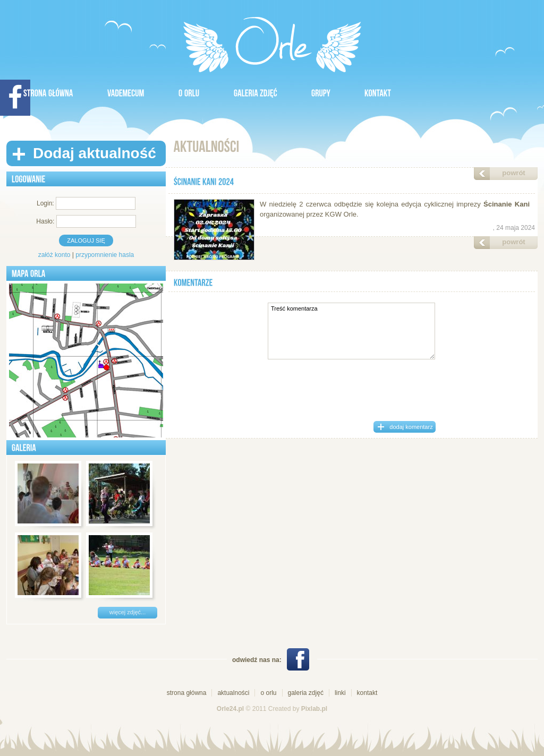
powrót (513, 173)
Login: (45, 203)
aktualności (233, 693)
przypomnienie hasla (105, 255)
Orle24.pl (230, 709)
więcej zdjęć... (127, 612)
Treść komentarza (351, 331)
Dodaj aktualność (95, 153)
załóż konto (54, 255)
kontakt (367, 693)
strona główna (187, 693)
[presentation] (351, 388)
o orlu (268, 693)
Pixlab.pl (314, 709)
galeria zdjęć (306, 693)
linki (340, 693)
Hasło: (45, 221)
